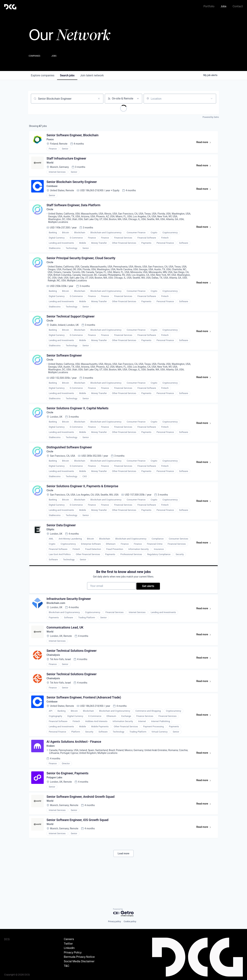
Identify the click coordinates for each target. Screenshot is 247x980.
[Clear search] (99, 99)
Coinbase (53, 190)
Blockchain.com (57, 622)
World (51, 165)
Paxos (51, 140)
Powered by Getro (211, 117)
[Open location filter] (212, 99)
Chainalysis (54, 676)
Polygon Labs (56, 804)
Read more (205, 144)
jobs (67, 75)
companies (43, 75)
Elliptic (51, 543)
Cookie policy (130, 923)
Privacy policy (114, 923)
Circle (51, 214)
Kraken (52, 771)
